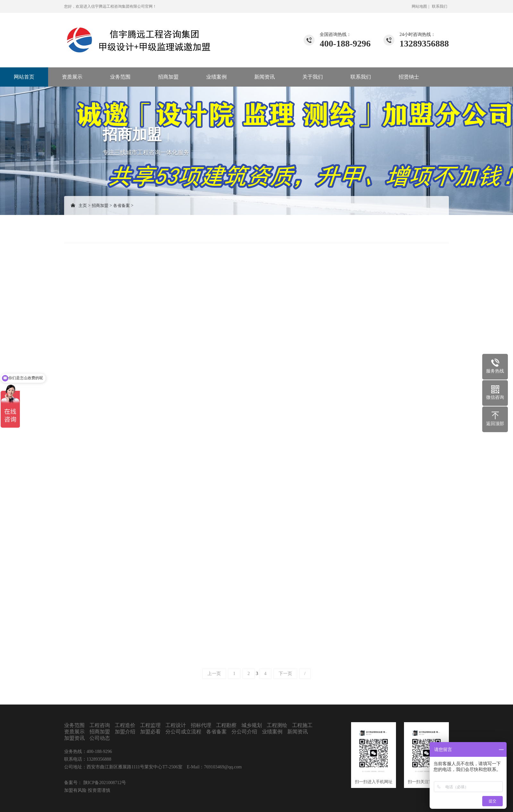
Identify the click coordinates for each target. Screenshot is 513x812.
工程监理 (150, 725)
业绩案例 (216, 77)
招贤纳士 (409, 77)
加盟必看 (150, 732)
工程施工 (302, 725)
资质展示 (72, 77)
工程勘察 (226, 725)
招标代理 (201, 725)
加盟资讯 (74, 738)
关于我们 (313, 77)
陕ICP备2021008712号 (104, 783)
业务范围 (120, 77)
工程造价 (125, 725)
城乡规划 (252, 725)
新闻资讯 (265, 77)
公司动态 (100, 738)
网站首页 (24, 77)
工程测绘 (277, 725)
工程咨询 (100, 725)
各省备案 (122, 205)
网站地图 (419, 6)
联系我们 (440, 6)
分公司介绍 (244, 732)
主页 (83, 205)
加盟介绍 (125, 732)
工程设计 (176, 725)
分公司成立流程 (183, 732)
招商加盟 (168, 77)
